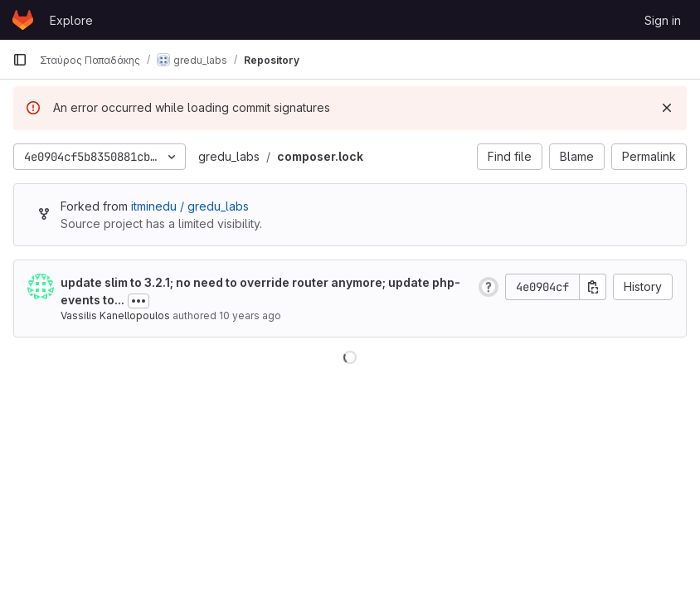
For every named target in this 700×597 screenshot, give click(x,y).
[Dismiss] (667, 108)
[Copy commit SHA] (593, 287)
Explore (71, 20)
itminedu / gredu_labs (190, 206)
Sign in (663, 20)
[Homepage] (23, 20)
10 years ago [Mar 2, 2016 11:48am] (250, 315)
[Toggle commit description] (139, 301)
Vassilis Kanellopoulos (115, 315)
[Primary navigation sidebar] (20, 60)
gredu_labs (229, 156)
